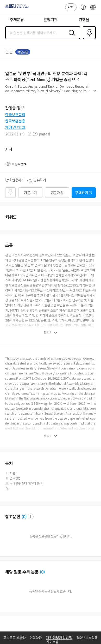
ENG (93, 10)
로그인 (71, 7)
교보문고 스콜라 (15, 638)
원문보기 (30, 193)
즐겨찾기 (88, 39)
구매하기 (82, 193)
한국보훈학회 (15, 115)
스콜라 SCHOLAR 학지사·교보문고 (16, 8)
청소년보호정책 (87, 638)
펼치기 (95, 93)
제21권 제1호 (15, 127)
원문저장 (57, 193)
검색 (71, 37)
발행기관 (51, 19)
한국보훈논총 (15, 121)
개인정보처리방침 (59, 637)
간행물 (84, 19)
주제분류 (17, 19)
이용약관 (36, 638)
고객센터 (82, 10)
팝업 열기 (31, 516)
